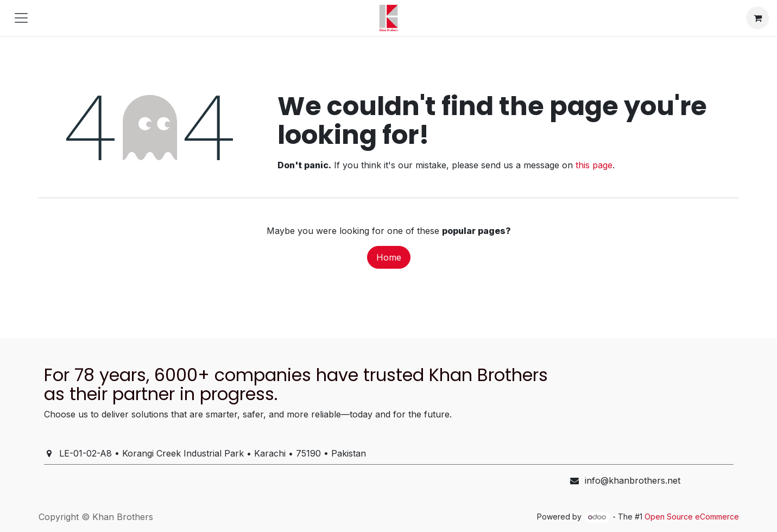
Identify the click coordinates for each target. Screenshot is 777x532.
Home (389, 257)
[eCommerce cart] (757, 18)
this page (594, 165)
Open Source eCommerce (692, 517)
